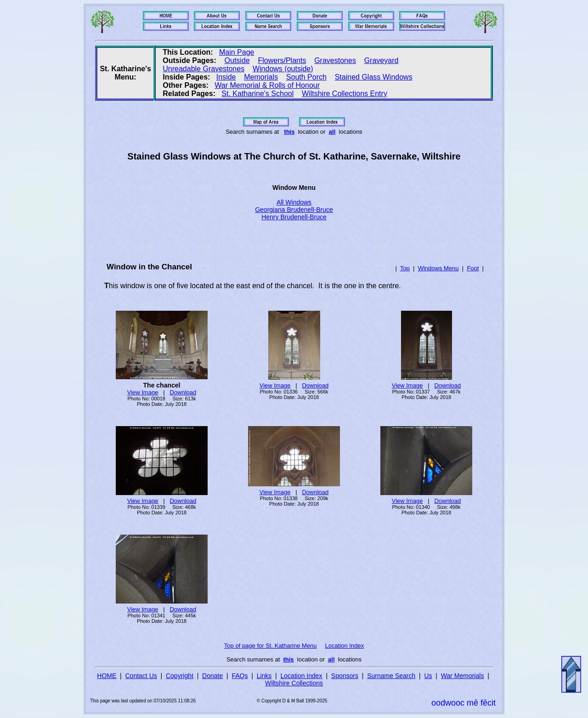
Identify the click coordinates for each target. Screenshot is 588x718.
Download (183, 392)
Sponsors (345, 676)
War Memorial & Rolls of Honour (267, 85)
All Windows (294, 202)
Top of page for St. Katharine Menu (271, 646)
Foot (473, 268)
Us (428, 676)
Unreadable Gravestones (204, 69)
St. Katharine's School (257, 94)
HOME (107, 676)
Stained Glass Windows (374, 77)
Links (264, 676)
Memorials (261, 77)
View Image (143, 392)
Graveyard (382, 60)
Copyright (180, 676)
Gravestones (335, 60)
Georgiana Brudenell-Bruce (294, 210)
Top (405, 268)
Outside (237, 60)
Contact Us (141, 676)
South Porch (306, 77)
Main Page (237, 52)
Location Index (345, 646)
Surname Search (391, 676)
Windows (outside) (283, 69)
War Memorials (463, 676)
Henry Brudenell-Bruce (294, 217)
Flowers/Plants (282, 60)
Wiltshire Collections (294, 683)
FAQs (240, 676)
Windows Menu (438, 268)
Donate (212, 676)
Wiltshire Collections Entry (345, 94)
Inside (226, 77)
